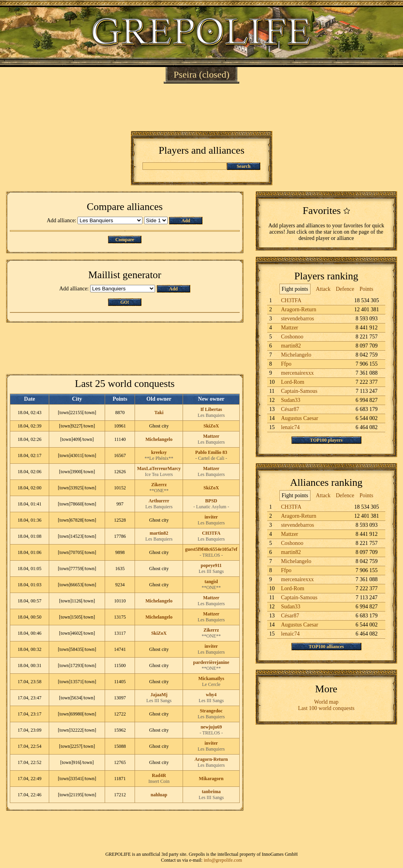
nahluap (159, 795)
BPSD (211, 501)
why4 (211, 695)
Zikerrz (159, 485)
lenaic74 (290, 427)
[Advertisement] (201, 107)
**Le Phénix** (159, 458)
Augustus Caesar (300, 418)
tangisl (211, 582)
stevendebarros (298, 319)
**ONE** (159, 491)
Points (366, 289)
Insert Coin (159, 781)
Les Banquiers (211, 415)
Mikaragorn (211, 779)
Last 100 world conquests (326, 708)
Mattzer (211, 436)
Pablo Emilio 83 (211, 452)
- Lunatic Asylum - (211, 507)
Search (243, 166)
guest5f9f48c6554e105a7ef (211, 549)
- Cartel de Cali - (211, 458)
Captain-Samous (299, 391)
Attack (323, 289)
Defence (345, 289)
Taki (159, 413)
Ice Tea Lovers (159, 474)
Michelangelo (159, 439)
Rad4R (159, 775)
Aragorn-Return (211, 759)
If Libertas (211, 409)
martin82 (159, 533)
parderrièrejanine (211, 662)
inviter (211, 517)
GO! (125, 302)
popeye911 (211, 565)
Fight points (295, 289)
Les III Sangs (211, 571)
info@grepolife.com (223, 860)
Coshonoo (292, 337)
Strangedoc (211, 711)
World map (326, 702)
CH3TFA (211, 533)
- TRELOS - (211, 555)
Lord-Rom (293, 382)
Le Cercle (211, 684)
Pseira (185, 74)
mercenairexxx (297, 373)
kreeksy (159, 452)
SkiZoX (211, 426)
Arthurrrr (159, 501)
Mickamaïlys (211, 678)
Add (186, 221)
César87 (290, 409)
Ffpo (286, 364)
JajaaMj (159, 695)
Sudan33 (291, 400)
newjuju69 (211, 727)
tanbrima (211, 792)
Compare (125, 240)
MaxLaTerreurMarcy (159, 468)
